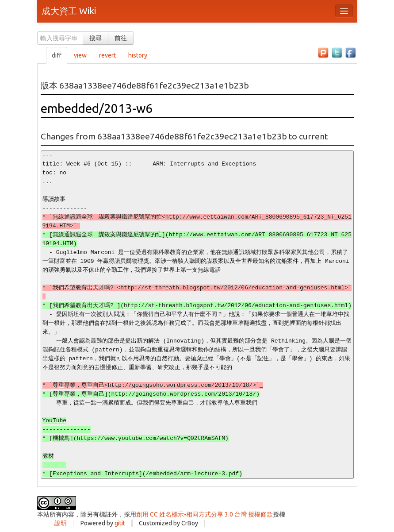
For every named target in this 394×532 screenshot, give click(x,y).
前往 (121, 38)
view (80, 55)
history (138, 55)
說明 (61, 523)
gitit (120, 523)
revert (107, 55)
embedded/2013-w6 (97, 108)
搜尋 (96, 38)
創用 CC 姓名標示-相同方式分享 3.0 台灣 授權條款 (205, 514)
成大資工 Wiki (69, 11)
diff (57, 55)
